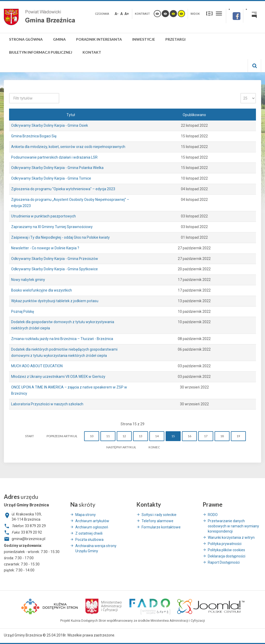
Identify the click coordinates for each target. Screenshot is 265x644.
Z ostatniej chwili (89, 533)
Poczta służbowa (89, 540)
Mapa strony (86, 515)
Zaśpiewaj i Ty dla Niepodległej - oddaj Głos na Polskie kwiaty (60, 237)
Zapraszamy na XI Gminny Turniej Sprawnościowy (52, 227)
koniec (154, 447)
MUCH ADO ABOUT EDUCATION (37, 366)
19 (238, 436)
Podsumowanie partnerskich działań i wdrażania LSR (54, 157)
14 (157, 436)
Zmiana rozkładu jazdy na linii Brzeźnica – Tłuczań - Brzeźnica (62, 339)
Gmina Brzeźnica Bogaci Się (34, 136)
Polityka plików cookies (226, 550)
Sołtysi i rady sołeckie (159, 515)
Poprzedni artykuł (62, 436)
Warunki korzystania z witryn (231, 537)
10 (92, 436)
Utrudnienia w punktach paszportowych (43, 216)
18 (222, 436)
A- (117, 14)
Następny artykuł (121, 447)
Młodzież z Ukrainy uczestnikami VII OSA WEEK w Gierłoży (58, 377)
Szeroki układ (219, 13)
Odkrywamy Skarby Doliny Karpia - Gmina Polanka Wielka (57, 168)
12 (124, 436)
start (30, 436)
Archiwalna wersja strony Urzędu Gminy (96, 548)
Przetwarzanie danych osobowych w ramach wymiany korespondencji (233, 526)
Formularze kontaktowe (161, 527)
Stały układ (209, 13)
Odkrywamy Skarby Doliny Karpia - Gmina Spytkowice (54, 269)
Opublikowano (194, 115)
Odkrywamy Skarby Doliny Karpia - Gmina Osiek (50, 125)
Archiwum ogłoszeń (92, 527)
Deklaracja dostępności (227, 556)
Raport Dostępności (224, 562)
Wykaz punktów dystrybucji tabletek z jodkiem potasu (55, 301)
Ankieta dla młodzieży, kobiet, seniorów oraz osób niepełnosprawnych (68, 147)
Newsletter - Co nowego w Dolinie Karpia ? (45, 248)
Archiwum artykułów (92, 521)
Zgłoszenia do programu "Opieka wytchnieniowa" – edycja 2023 (63, 189)
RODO (213, 515)
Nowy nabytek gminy (28, 280)
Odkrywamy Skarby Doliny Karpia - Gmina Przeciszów (55, 259)
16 (189, 436)
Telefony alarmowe (157, 521)
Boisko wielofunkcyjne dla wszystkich (42, 290)
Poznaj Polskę (23, 312)
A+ (127, 14)
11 (108, 436)
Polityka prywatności (225, 544)
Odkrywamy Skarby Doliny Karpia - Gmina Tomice (51, 178)
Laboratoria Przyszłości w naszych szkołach (47, 404)
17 (206, 436)
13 (141, 436)
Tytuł (71, 115)
